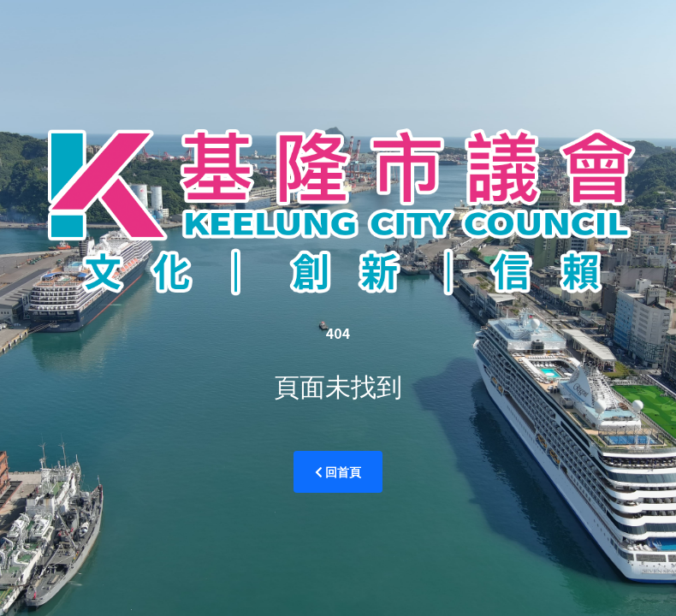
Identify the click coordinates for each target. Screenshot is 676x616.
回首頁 (338, 472)
